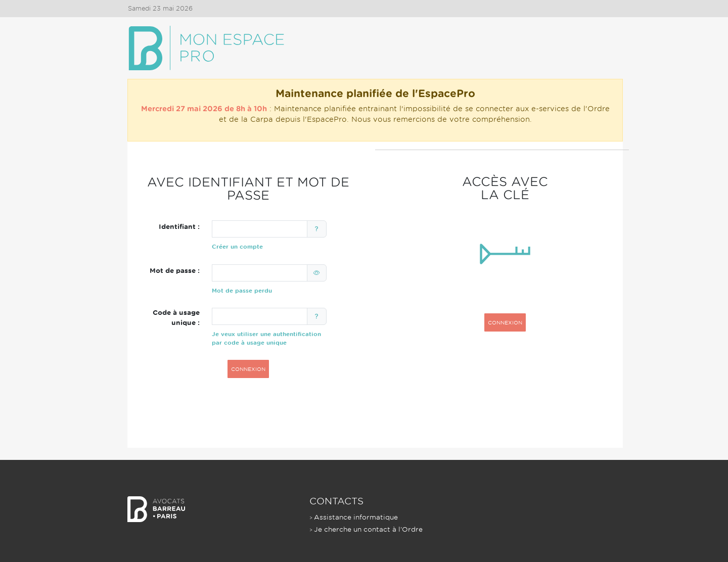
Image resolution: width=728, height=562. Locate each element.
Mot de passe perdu (242, 291)
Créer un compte (237, 247)
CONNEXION (248, 369)
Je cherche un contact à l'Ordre (368, 529)
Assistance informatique (356, 517)
